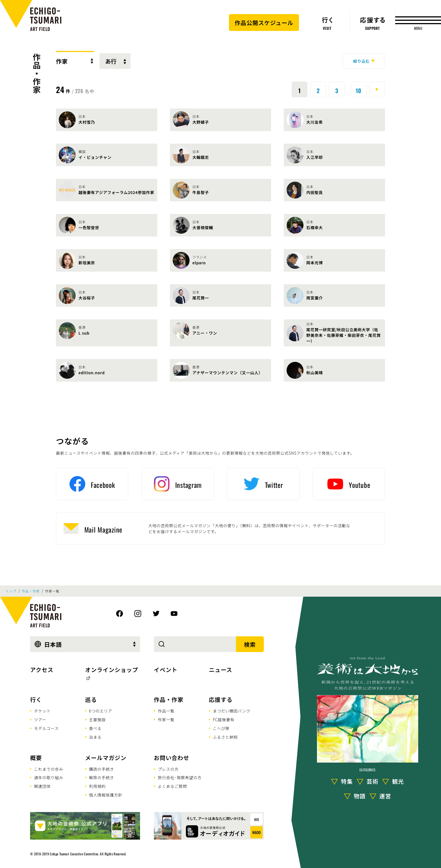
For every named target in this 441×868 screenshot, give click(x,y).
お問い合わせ (172, 758)
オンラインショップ (112, 670)
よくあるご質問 (172, 786)
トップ (11, 591)
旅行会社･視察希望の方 (180, 777)
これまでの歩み (49, 769)
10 (359, 91)
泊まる (95, 737)
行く (36, 699)
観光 (398, 781)
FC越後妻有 (224, 720)
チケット (42, 711)
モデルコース (46, 728)
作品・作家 (37, 73)
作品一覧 (166, 711)
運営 (385, 796)
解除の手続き (102, 777)
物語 (360, 796)
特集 (347, 781)
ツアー (40, 720)
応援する (221, 699)
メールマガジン (106, 758)
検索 (250, 644)
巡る (91, 699)
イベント (166, 670)
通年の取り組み (49, 777)
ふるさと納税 (225, 737)
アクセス (42, 670)
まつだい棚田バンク (232, 711)
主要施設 (97, 720)
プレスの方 (168, 769)
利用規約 (97, 786)
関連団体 (42, 786)
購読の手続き (102, 769)
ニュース (221, 670)
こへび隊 (221, 728)
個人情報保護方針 (106, 795)
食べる (95, 728)
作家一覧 (166, 720)
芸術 (372, 781)
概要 (36, 758)
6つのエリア (101, 711)
